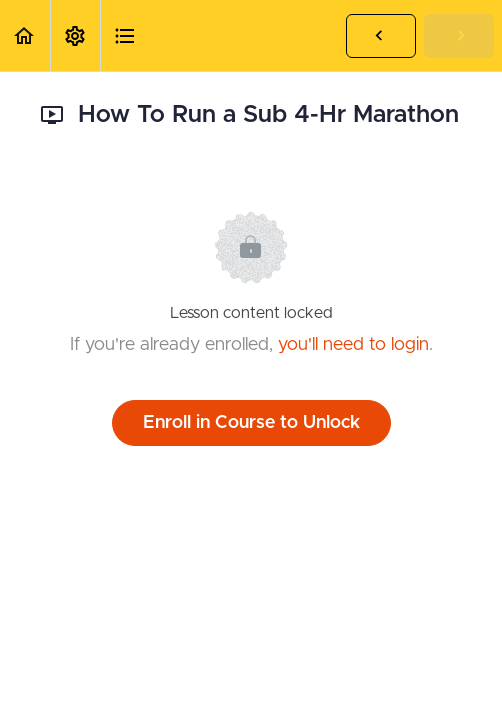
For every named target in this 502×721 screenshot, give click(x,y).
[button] (25, 35)
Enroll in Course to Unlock (251, 423)
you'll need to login (353, 345)
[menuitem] (75, 35)
